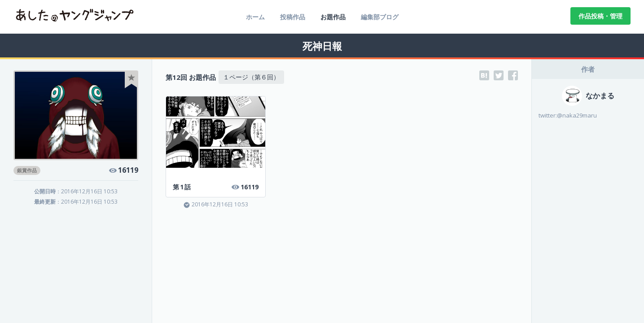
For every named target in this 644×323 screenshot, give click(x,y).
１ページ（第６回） (251, 77)
